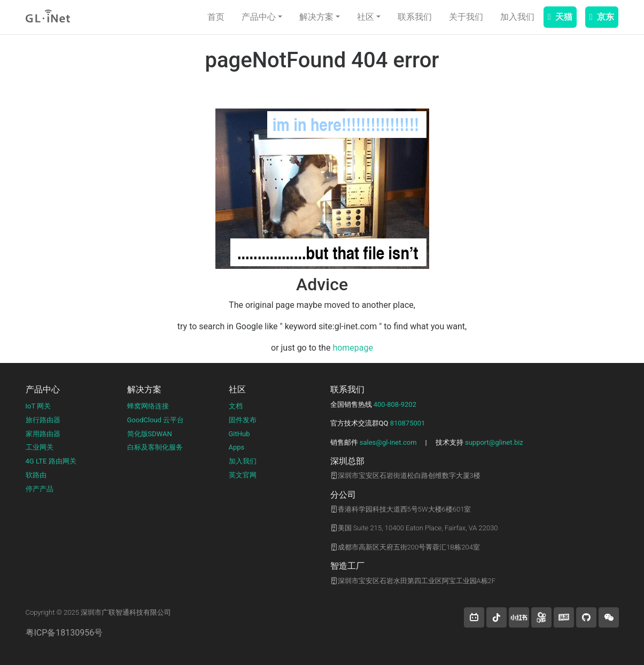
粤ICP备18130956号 (64, 633)
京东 (602, 17)
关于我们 (466, 17)
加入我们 (517, 17)
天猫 (560, 17)
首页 (216, 17)
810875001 (408, 423)
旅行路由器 (43, 420)
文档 (236, 406)
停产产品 (40, 489)
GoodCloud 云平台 (156, 420)
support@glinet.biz (494, 442)
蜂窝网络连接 (148, 406)
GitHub (239, 434)
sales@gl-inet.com (388, 442)
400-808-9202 (395, 404)
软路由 (36, 475)
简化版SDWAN (150, 434)
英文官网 (243, 475)
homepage (353, 348)
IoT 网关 (38, 406)
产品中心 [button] (259, 17)
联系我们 (415, 17)
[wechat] (609, 617)
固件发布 (243, 420)
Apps (237, 447)
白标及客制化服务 (155, 447)
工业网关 (40, 447)
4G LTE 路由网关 (51, 461)
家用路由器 (43, 434)
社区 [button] (366, 17)
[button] (474, 617)
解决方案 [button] (316, 17)
